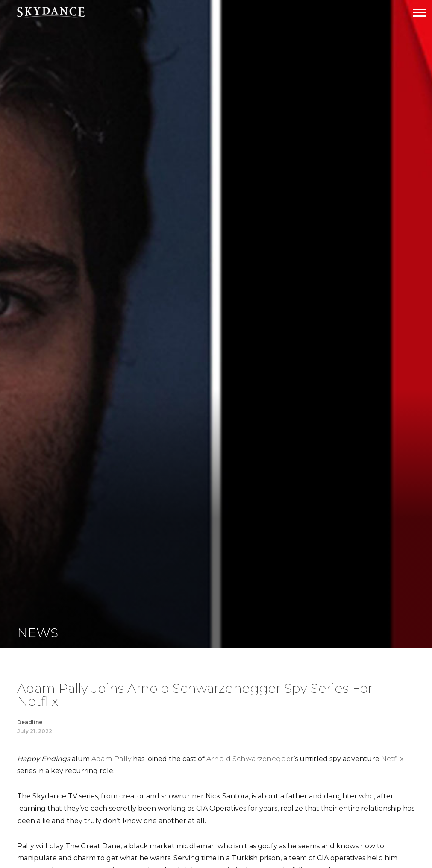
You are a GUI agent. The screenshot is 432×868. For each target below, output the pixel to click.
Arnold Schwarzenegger (250, 759)
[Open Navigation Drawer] (419, 13)
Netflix (392, 759)
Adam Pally (111, 759)
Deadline (30, 722)
